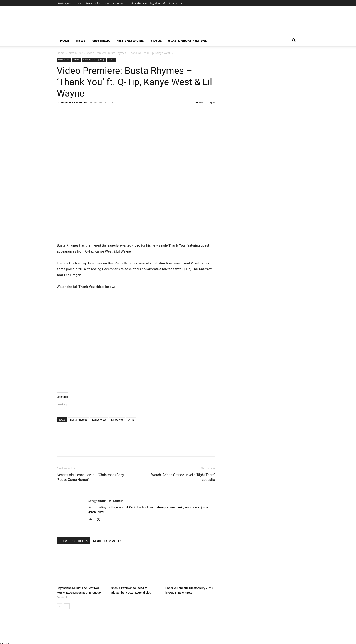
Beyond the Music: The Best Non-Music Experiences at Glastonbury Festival (79, 593)
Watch (112, 59)
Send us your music (116, 3)
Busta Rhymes (79, 420)
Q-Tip (131, 420)
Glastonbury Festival (187, 41)
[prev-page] (60, 606)
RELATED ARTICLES (74, 541)
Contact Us (176, 3)
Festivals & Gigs (130, 41)
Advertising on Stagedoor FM (148, 3)
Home (78, 3)
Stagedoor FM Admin (74, 102)
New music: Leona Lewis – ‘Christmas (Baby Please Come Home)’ (90, 477)
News (81, 41)
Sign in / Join (64, 3)
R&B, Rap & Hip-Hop (94, 59)
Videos (156, 41)
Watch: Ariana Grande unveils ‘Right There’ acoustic (183, 477)
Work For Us (93, 3)
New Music (101, 41)
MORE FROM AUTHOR (109, 541)
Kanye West (99, 420)
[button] (294, 41)
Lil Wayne (117, 420)
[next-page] (67, 606)
